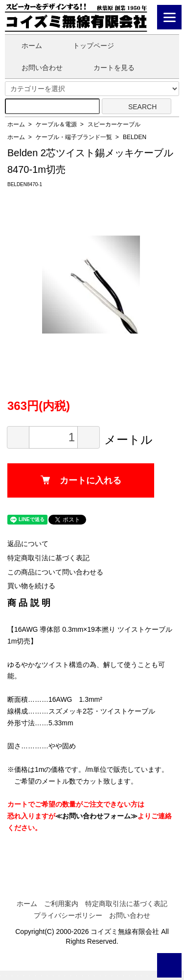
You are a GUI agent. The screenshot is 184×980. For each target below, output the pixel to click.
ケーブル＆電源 (56, 124)
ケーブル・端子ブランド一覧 (74, 137)
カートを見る (107, 68)
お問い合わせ (35, 68)
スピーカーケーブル (114, 124)
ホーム (25, 46)
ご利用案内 (61, 904)
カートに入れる (81, 480)
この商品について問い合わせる (55, 572)
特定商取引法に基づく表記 (48, 558)
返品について (28, 544)
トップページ (86, 46)
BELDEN (135, 137)
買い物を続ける (31, 586)
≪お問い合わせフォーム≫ (96, 816)
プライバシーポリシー (68, 915)
